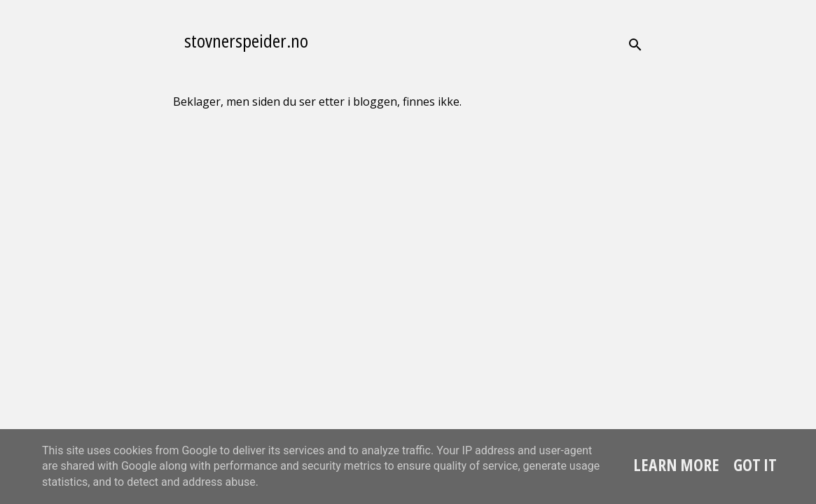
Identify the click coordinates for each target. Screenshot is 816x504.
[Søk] (635, 45)
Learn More (676, 465)
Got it (755, 465)
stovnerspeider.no (246, 41)
